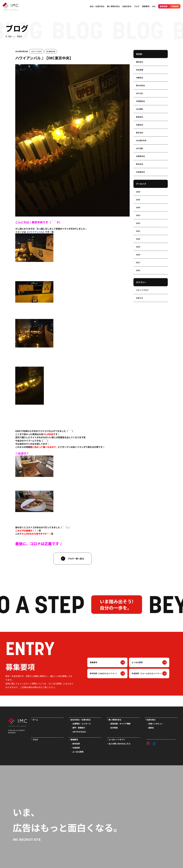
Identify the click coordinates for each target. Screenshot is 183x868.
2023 (138, 215)
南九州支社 (140, 85)
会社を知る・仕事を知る (81, 720)
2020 (138, 239)
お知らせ (140, 298)
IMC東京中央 (51, 51)
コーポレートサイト (117, 740)
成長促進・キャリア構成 (120, 724)
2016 (138, 270)
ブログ (137, 6)
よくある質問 (137, 662)
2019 (138, 247)
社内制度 (114, 728)
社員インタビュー (156, 724)
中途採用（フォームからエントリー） (147, 673)
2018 (138, 255)
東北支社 (140, 164)
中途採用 (175, 6)
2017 (138, 262)
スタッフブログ (36, 51)
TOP (10, 36)
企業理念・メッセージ (82, 724)
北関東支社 (140, 156)
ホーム (35, 720)
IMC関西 (139, 109)
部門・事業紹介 (79, 728)
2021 (138, 231)
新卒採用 (164, 6)
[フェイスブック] (154, 743)
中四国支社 (140, 101)
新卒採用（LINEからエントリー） (104, 673)
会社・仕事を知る (97, 6)
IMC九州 (139, 93)
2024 (138, 207)
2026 (138, 192)
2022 (138, 223)
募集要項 (94, 662)
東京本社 (140, 133)
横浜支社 (140, 62)
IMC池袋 (139, 148)
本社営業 (140, 70)
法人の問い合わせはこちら (120, 744)
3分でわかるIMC (79, 732)
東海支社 (140, 117)
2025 (138, 200)
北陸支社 (140, 125)
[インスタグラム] (148, 743)
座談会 (151, 728)
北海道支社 (140, 172)
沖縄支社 (140, 78)
